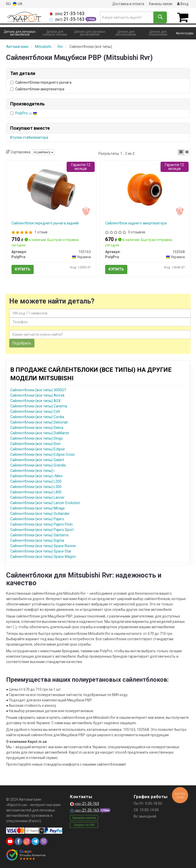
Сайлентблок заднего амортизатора (136, 223)
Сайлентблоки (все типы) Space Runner (43, 546)
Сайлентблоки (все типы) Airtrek (37, 395)
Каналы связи (160, 4)
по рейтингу (43, 152)
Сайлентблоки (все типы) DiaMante (40, 433)
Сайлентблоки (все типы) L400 (36, 492)
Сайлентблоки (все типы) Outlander (40, 513)
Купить (23, 269)
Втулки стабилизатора (29, 137)
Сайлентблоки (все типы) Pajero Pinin (41, 524)
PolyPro (26, 113)
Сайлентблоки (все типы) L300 (36, 486)
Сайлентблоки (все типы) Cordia (37, 417)
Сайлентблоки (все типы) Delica (37, 427)
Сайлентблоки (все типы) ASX (35, 400)
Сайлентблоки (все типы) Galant (37, 460)
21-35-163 (67, 14)
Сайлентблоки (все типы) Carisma (39, 406)
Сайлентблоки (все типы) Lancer (37, 497)
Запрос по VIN (84, 825)
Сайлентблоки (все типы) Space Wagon (43, 556)
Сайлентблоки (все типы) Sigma (37, 540)
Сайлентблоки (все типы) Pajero (37, 519)
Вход (183, 4)
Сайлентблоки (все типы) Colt (35, 411)
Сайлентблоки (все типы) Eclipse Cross (42, 454)
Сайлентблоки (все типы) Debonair (39, 422)
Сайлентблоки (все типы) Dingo (36, 438)
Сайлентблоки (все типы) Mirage (38, 508)
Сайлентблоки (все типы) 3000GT (38, 390)
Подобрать (22, 343)
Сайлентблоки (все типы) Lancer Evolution (45, 503)
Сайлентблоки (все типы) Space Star (41, 551)
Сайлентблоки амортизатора (37, 89)
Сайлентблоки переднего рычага (41, 82)
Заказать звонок (84, 818)
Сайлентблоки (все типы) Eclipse (38, 449)
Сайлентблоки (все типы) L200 (36, 481)
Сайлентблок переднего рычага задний (45, 223)
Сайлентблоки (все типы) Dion (35, 443)
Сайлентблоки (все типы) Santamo (39, 535)
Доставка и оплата (128, 4)
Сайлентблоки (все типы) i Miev (36, 476)
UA (18, 4)
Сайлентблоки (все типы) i (32, 470)
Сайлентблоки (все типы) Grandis (38, 465)
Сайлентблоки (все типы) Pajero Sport (42, 529)
